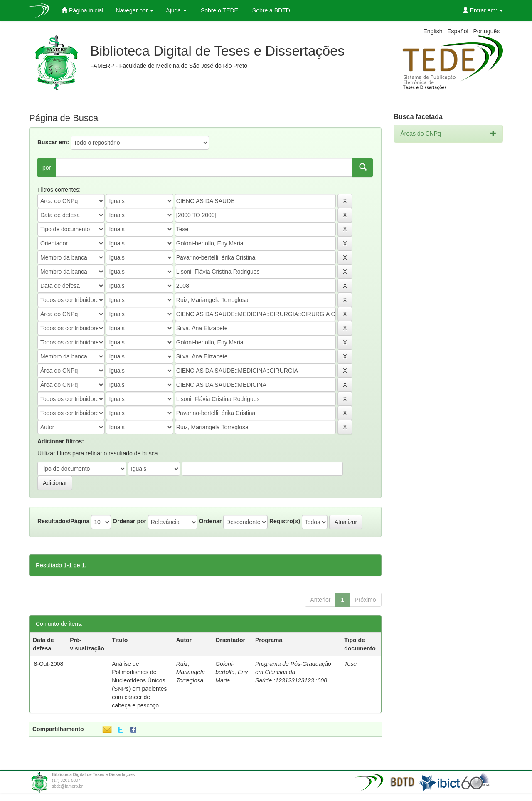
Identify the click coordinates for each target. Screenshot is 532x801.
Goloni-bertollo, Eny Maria (232, 672)
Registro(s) (285, 521)
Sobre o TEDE (219, 10)
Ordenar (210, 521)
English (433, 31)
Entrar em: (483, 10)
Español (458, 31)
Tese (350, 664)
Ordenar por (129, 521)
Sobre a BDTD (270, 10)
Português (486, 31)
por (47, 168)
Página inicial (82, 10)
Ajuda (176, 10)
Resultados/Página (63, 521)
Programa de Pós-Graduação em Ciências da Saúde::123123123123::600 (293, 672)
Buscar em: (53, 142)
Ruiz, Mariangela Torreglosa (191, 672)
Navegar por (134, 10)
